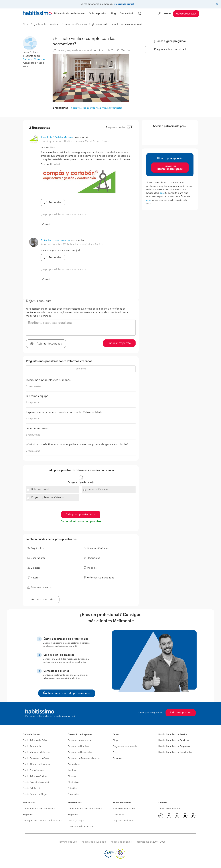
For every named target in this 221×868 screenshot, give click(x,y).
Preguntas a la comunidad (45, 24)
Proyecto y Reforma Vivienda (47, 498)
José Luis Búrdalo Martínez (57, 138)
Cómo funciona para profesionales (85, 809)
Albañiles (73, 788)
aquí (162, 193)
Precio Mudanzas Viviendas (36, 752)
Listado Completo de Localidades (175, 752)
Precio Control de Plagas (35, 794)
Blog (115, 740)
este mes (81, 369)
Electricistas (74, 782)
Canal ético (118, 815)
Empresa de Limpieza (78, 746)
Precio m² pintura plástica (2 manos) (49, 380)
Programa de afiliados (124, 821)
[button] (30, 43)
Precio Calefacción (32, 788)
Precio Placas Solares (33, 770)
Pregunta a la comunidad (170, 49)
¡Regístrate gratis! (124, 4)
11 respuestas (34, 387)
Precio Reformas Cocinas (35, 776)
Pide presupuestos (186, 14)
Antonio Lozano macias (55, 241)
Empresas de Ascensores (80, 740)
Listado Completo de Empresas (174, 746)
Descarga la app (76, 821)
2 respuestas (60, 108)
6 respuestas (33, 419)
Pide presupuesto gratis (81, 515)
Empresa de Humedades (80, 752)
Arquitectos (74, 794)
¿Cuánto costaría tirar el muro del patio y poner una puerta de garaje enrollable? (77, 444)
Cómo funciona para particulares (39, 809)
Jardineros (73, 770)
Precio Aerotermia (32, 746)
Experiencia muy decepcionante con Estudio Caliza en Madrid (65, 412)
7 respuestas (33, 451)
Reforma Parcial (40, 489)
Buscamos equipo (37, 396)
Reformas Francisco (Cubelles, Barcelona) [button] (64, 244)
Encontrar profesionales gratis (170, 168)
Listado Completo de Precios (173, 734)
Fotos (116, 752)
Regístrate (28, 815)
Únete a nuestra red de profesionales (67, 693)
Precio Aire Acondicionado (36, 764)
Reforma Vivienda (98, 489)
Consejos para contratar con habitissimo (43, 821)
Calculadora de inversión (80, 827)
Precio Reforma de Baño (35, 740)
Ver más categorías (43, 600)
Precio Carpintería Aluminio (37, 782)
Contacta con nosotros (169, 809)
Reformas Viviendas (76, 24)
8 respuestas (33, 403)
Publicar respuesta (119, 343)
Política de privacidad (94, 842)
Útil (46, 225)
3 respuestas (33, 435)
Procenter (118, 758)
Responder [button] (53, 203)
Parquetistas (74, 764)
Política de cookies (121, 842)
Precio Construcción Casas (36, 758)
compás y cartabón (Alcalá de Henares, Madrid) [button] (68, 141)
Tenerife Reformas (37, 428)
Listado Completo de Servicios (173, 740)
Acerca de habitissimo (124, 809)
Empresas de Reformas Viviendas (84, 758)
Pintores (72, 776)
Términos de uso (68, 842)
